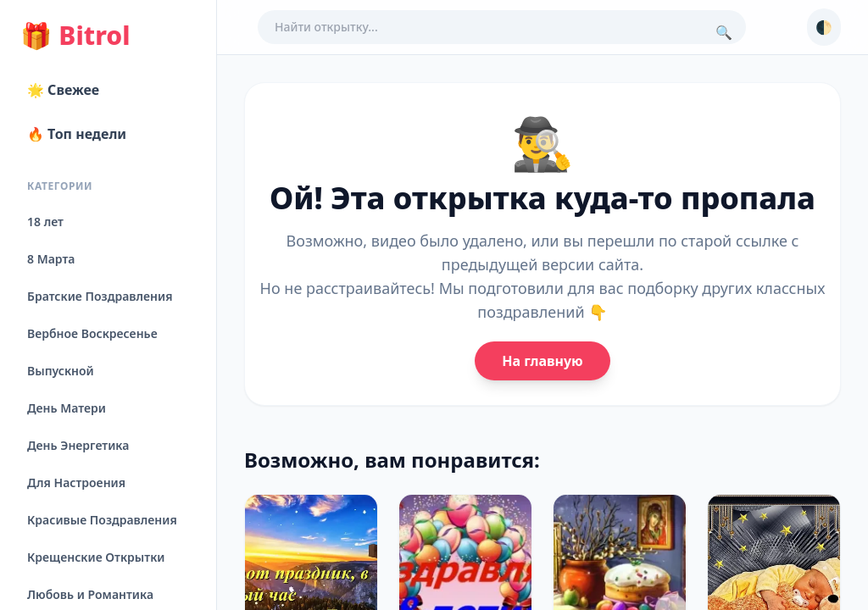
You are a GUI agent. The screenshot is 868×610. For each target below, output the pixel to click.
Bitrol (75, 36)
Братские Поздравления (100, 296)
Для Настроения (76, 482)
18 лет (45, 222)
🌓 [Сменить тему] (824, 27)
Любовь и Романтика (90, 594)
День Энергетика (78, 445)
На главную (542, 361)
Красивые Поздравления (102, 520)
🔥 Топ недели (77, 134)
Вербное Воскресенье (92, 333)
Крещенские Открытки (96, 557)
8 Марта (51, 259)
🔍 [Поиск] (724, 32)
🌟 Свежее (63, 90)
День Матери (67, 408)
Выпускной (61, 371)
